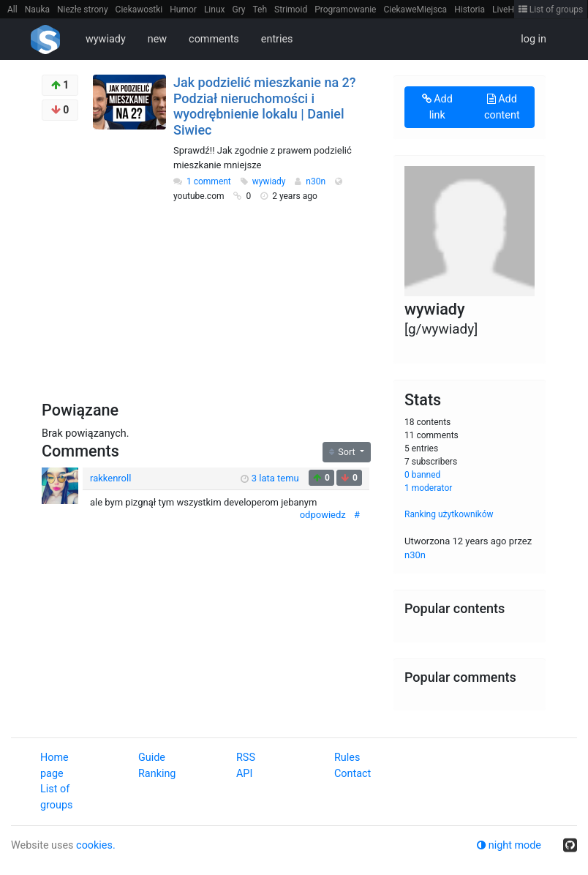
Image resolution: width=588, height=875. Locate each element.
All (12, 10)
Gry (238, 10)
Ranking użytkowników (449, 514)
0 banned (422, 475)
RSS (246, 758)
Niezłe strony (83, 10)
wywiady (106, 39)
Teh (260, 10)
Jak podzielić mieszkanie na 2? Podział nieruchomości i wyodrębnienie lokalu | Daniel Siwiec (265, 106)
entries (277, 39)
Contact (353, 774)
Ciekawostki (139, 10)
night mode (509, 845)
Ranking (157, 774)
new (157, 39)
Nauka (37, 10)
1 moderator (428, 488)
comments (214, 39)
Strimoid (291, 10)
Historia (470, 10)
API (244, 774)
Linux (215, 10)
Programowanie (345, 10)
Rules (347, 758)
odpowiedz (323, 515)
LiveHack (510, 10)
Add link (437, 107)
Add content (502, 107)
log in (534, 39)
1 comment (209, 181)
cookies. (96, 845)
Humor (183, 10)
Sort (343, 452)
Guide (152, 758)
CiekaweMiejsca (415, 10)
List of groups (551, 10)
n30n (317, 181)
